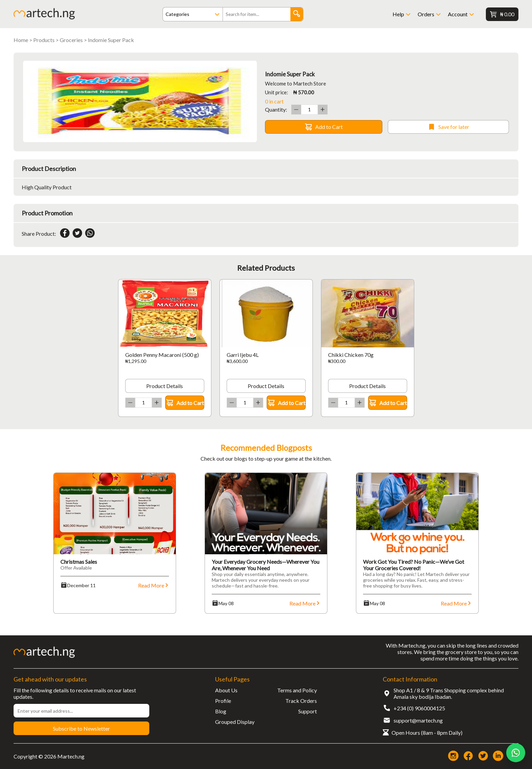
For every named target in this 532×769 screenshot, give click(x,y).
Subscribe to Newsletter (81, 728)
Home (21, 40)
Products (44, 40)
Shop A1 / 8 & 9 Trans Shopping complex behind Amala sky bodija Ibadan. (449, 693)
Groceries (71, 40)
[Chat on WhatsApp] (516, 753)
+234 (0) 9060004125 (419, 708)
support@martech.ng (418, 720)
